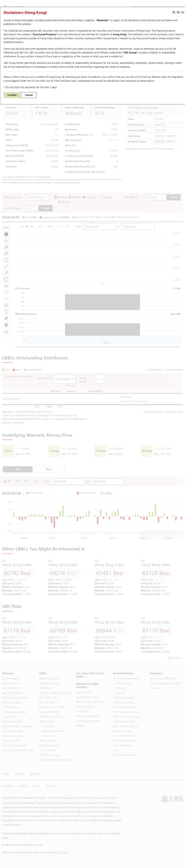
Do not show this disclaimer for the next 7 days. (31, 87)
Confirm (12, 95)
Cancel (29, 95)
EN (183, 12)
